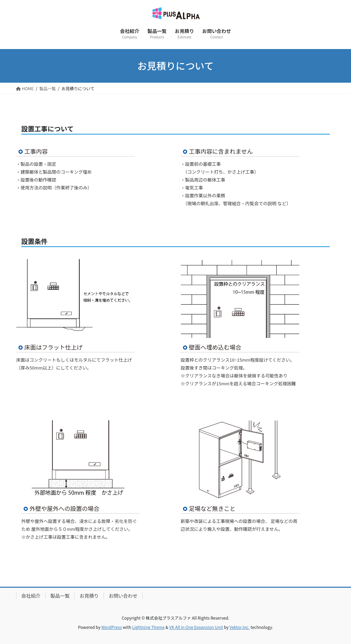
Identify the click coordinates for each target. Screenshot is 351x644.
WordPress (112, 627)
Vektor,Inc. (239, 627)
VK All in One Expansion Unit (196, 627)
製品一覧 (60, 596)
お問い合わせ (123, 596)
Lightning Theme (148, 627)
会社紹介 (31, 596)
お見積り (89, 596)
